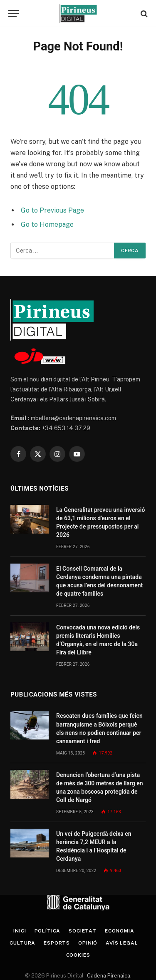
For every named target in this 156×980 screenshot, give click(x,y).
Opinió (88, 943)
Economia (120, 931)
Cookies (78, 955)
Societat (83, 931)
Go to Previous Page (52, 210)
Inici (20, 931)
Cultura (22, 943)
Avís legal (122, 943)
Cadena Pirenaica (108, 976)
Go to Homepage (47, 224)
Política (48, 931)
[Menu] (14, 14)
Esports (57, 943)
